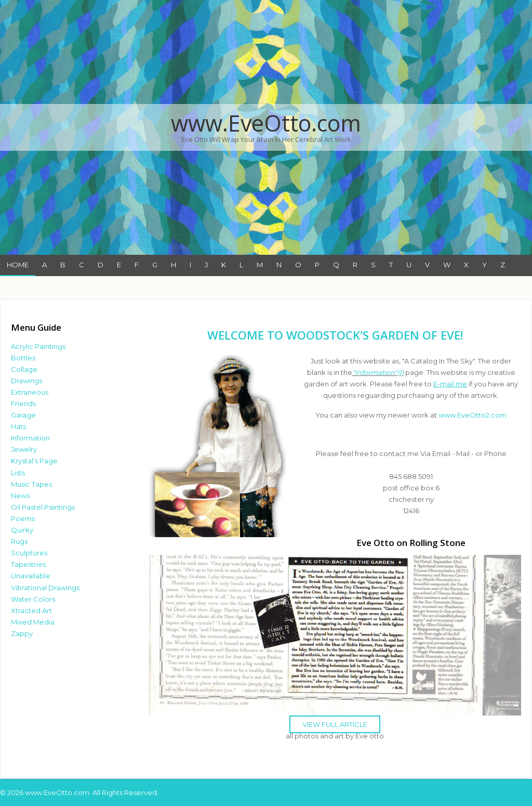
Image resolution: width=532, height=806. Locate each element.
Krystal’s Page (34, 461)
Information (30, 438)
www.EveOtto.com (266, 123)
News (20, 496)
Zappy (22, 633)
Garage (23, 415)
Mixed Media (33, 622)
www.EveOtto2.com (473, 415)
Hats (18, 426)
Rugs (19, 541)
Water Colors (33, 599)
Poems (23, 518)
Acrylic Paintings (38, 346)
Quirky (22, 530)
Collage (24, 369)
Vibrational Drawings (45, 588)
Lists (18, 473)
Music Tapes (31, 484)
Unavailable (31, 576)
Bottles (23, 358)
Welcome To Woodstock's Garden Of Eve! (335, 335)
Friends (23, 404)
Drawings (26, 381)
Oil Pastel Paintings (43, 507)
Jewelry (24, 449)
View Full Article (335, 724)
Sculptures (29, 553)
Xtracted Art (31, 610)
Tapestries (28, 564)
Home (18, 265)
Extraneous (30, 392)
